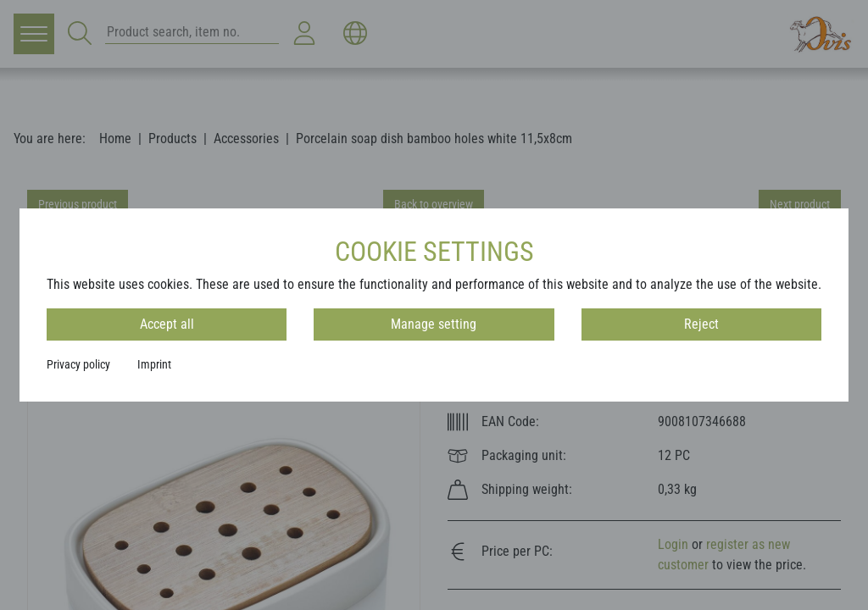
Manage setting (434, 324)
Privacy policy (78, 364)
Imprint (154, 364)
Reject (701, 324)
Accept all (167, 324)
